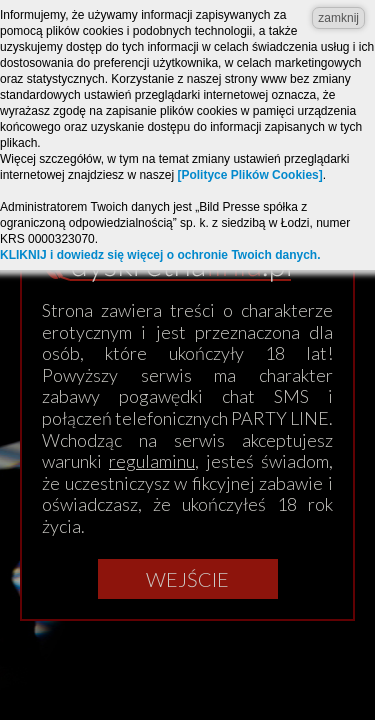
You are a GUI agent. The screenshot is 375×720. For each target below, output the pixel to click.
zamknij (338, 18)
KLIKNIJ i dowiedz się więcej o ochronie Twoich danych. (160, 255)
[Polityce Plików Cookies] (249, 175)
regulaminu (152, 461)
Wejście (187, 579)
